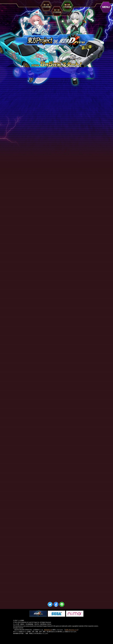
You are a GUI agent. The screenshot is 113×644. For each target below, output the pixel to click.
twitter (50, 606)
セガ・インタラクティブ (56, 614)
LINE (62, 606)
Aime (75, 614)
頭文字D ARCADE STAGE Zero (38, 614)
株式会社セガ (48, 630)
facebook (56, 606)
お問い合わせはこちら (71, 630)
